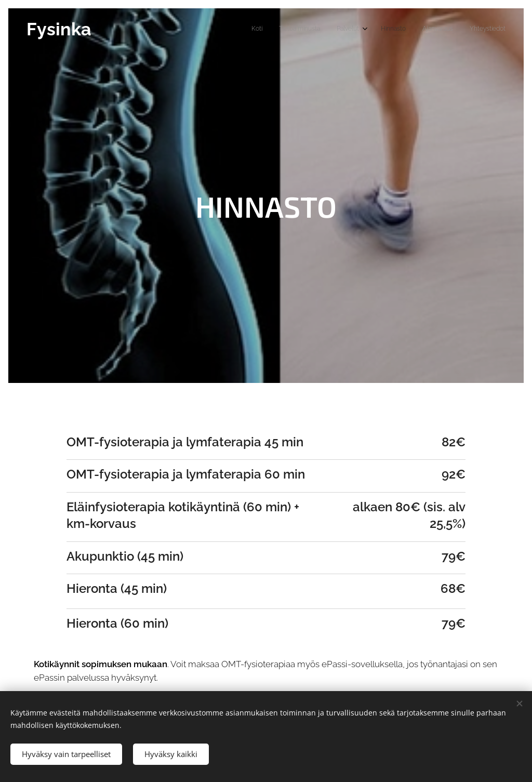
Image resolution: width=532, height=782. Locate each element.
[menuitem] (420, 30)
